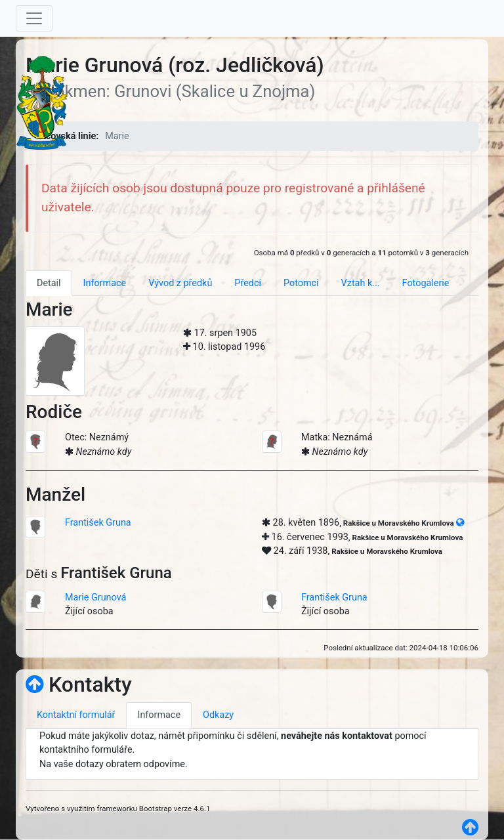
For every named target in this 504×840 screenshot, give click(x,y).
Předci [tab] (248, 283)
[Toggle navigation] (34, 18)
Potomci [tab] (301, 283)
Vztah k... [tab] (361, 283)
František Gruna (98, 523)
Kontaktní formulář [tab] (76, 715)
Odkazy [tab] (218, 715)
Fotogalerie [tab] (426, 283)
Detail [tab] (49, 283)
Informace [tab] (105, 283)
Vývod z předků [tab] (180, 283)
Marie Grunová (95, 598)
